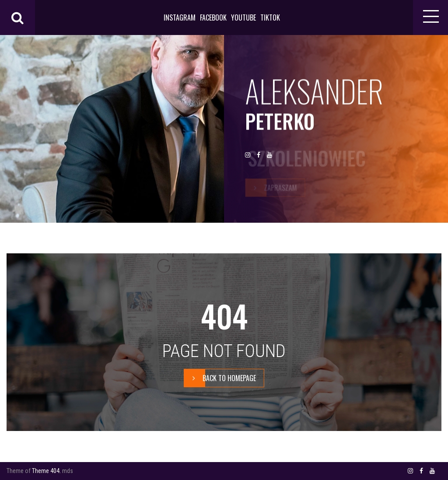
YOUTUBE (243, 18)
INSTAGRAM (180, 18)
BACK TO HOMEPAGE (220, 378)
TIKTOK (270, 18)
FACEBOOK (213, 18)
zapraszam (271, 188)
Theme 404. (46, 471)
